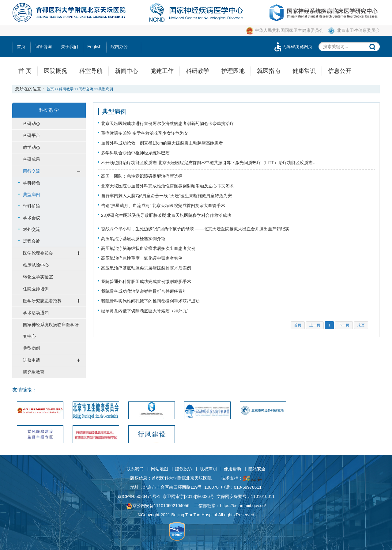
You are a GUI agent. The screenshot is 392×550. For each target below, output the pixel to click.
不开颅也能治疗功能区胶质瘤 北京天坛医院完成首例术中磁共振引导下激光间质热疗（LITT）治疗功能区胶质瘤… (209, 163)
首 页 (25, 71)
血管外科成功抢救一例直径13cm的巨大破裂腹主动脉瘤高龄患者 (162, 143)
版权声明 (208, 469)
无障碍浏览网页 (293, 47)
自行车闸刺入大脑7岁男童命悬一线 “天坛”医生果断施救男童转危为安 (166, 196)
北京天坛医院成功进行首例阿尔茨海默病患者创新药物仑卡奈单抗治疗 (168, 123)
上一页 (315, 325)
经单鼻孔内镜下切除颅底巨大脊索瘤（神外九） (146, 311)
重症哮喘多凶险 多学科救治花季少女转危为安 (145, 133)
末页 (361, 325)
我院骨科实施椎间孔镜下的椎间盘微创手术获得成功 (150, 301)
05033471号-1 (147, 496)
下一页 (344, 325)
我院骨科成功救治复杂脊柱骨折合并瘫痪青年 (144, 291)
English (94, 47)
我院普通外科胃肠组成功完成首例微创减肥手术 (146, 281)
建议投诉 (184, 469)
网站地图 (160, 469)
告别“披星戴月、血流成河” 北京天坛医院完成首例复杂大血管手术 (163, 205)
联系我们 (135, 469)
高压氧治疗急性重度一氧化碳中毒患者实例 (142, 258)
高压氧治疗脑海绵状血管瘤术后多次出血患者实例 (148, 248)
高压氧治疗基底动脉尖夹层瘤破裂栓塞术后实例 (146, 268)
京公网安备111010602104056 (158, 506)
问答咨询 (43, 47)
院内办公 (119, 47)
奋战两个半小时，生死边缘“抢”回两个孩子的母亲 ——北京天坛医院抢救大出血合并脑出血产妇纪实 (195, 229)
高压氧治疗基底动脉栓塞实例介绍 (133, 239)
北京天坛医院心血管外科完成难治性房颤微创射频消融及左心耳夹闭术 (168, 186)
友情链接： (24, 390)
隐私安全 (257, 469)
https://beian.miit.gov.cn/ (243, 506)
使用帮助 (232, 469)
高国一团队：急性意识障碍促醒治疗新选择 (142, 176)
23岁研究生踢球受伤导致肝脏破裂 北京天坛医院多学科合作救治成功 (166, 215)
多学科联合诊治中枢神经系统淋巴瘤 (135, 153)
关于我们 (70, 47)
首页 (21, 47)
